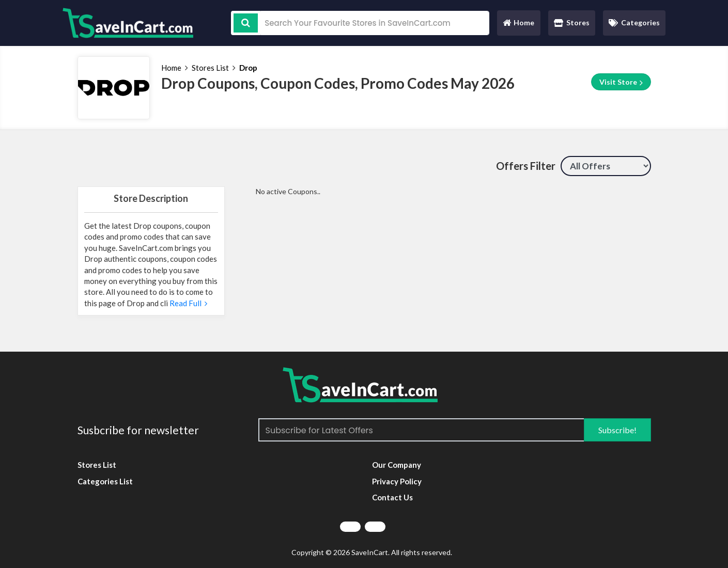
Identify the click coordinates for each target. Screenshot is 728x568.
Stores (572, 22)
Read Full (188, 303)
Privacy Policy (397, 481)
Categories (634, 22)
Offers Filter (526, 166)
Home (518, 25)
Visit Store (621, 82)
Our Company (397, 465)
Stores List (210, 68)
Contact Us (392, 497)
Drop (248, 68)
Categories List (105, 481)
